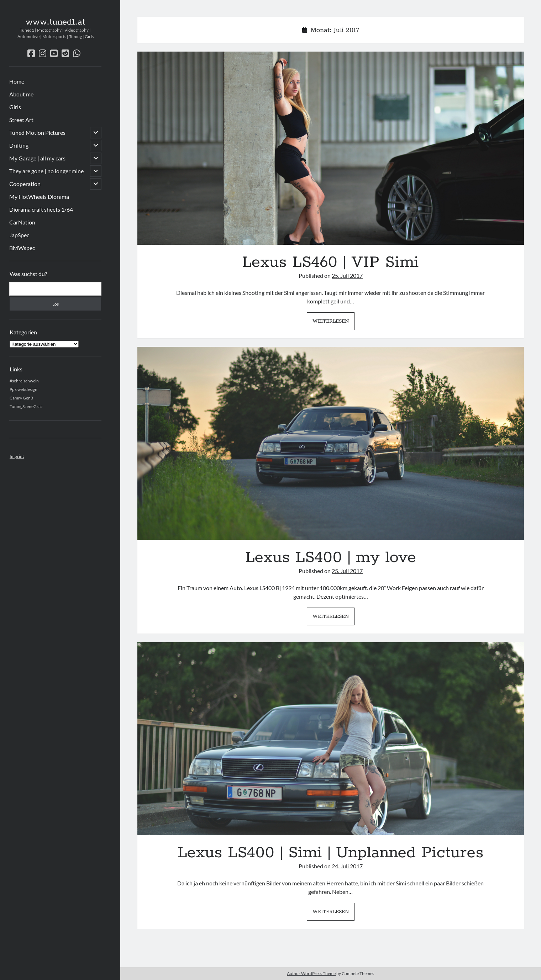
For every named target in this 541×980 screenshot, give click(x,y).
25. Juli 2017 (347, 276)
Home (17, 81)
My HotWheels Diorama (39, 197)
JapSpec (19, 235)
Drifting (19, 145)
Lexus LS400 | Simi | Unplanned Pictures (331, 739)
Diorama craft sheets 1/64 (41, 209)
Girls (15, 107)
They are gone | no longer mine (46, 171)
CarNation (22, 222)
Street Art (21, 120)
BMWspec (22, 248)
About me (21, 94)
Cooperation (25, 184)
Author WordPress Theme (311, 973)
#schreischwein (24, 381)
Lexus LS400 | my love (331, 443)
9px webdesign (23, 389)
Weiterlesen (333, 323)
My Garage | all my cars (37, 158)
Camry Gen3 (21, 398)
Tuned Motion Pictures (37, 133)
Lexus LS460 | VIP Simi (331, 148)
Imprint (17, 456)
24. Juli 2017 (347, 866)
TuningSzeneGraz (26, 406)
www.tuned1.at (55, 22)
